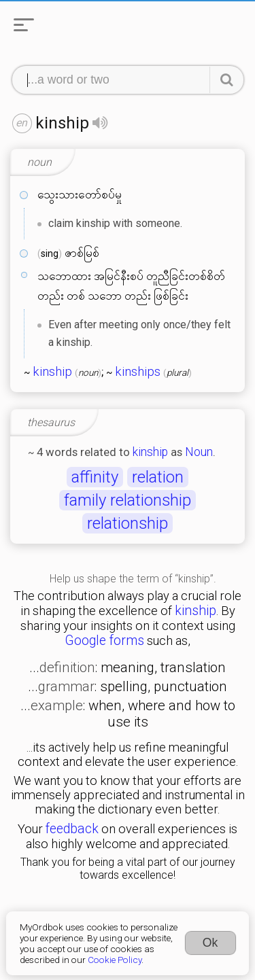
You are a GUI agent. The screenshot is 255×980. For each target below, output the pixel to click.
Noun (199, 452)
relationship (128, 523)
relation (158, 477)
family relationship (128, 500)
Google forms (104, 641)
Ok (210, 943)
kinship (52, 372)
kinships (138, 372)
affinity (95, 477)
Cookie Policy (115, 960)
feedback (72, 829)
